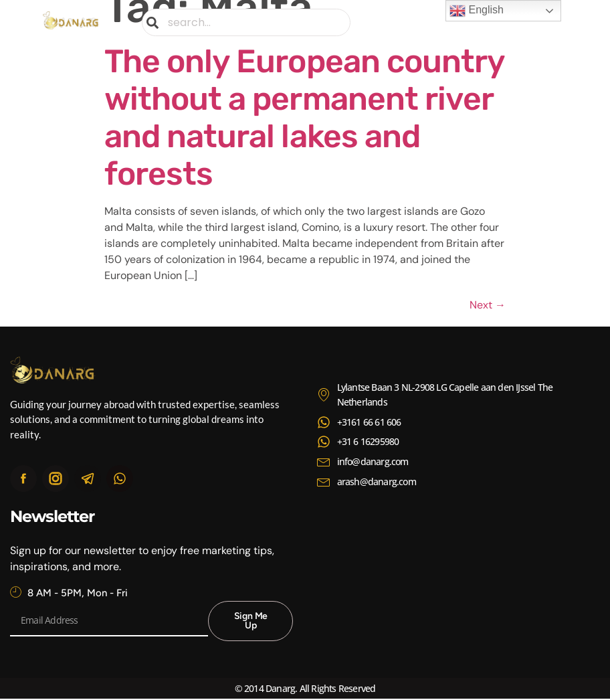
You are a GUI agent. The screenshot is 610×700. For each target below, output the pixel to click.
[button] (557, 22)
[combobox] (246, 22)
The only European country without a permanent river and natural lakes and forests (304, 117)
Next (488, 305)
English (477, 11)
